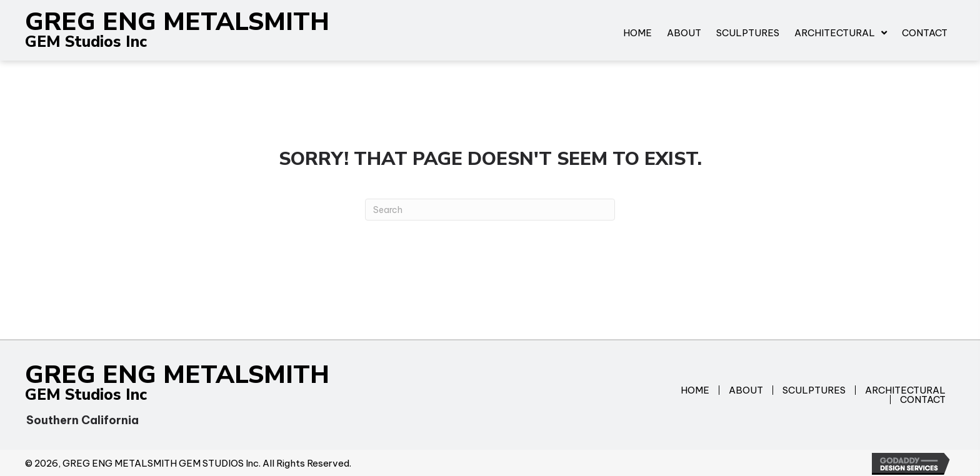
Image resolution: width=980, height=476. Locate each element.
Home (695, 390)
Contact (923, 399)
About (746, 390)
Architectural (905, 390)
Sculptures (814, 390)
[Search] (490, 210)
